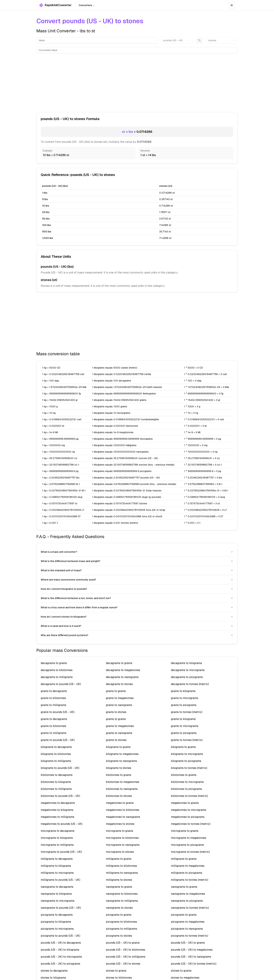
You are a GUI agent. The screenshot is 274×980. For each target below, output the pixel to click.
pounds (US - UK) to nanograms (191, 957)
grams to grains (116, 719)
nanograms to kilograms (56, 894)
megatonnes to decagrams (58, 803)
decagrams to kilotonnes (57, 670)
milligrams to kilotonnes (121, 866)
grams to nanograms (119, 733)
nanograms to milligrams (122, 901)
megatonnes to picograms (188, 817)
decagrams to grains (54, 663)
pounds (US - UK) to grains (123, 943)
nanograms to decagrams (57, 887)
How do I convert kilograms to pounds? (137, 589)
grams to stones (116, 740)
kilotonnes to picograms (186, 789)
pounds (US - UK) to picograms (60, 964)
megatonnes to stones (120, 824)
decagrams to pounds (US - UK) (61, 684)
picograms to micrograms (57, 929)
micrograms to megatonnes (189, 838)
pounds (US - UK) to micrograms (61, 957)
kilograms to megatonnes (122, 754)
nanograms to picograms (187, 901)
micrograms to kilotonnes (122, 838)
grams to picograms (184, 733)
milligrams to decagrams (57, 859)
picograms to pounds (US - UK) (60, 936)
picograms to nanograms (187, 929)
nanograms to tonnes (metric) (190, 908)
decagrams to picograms (187, 677)
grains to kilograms (183, 691)
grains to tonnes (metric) (187, 712)
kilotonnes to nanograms (122, 789)
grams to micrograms (185, 726)
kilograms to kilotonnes (56, 754)
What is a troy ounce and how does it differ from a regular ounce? (137, 607)
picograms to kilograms (56, 922)
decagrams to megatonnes (123, 670)
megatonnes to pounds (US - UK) (62, 824)
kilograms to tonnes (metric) (189, 768)
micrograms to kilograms (57, 838)
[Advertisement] (137, 82)
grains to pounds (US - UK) (58, 712)
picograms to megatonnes (188, 922)
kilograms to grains (118, 747)
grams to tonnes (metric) (187, 740)
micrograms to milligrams (57, 845)
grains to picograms (184, 705)
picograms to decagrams (57, 915)
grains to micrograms (185, 698)
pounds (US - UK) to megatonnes (192, 950)
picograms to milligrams (122, 929)
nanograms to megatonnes (188, 894)
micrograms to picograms (187, 845)
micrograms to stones (120, 852)
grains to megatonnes (120, 698)
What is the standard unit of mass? (137, 570)
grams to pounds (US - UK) (58, 740)
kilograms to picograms (186, 761)
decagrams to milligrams (57, 677)
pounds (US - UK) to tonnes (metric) (194, 964)
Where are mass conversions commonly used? (137, 580)
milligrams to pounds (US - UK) (60, 880)
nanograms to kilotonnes (122, 894)
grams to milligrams (54, 733)
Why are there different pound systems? (137, 635)
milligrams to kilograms (56, 866)
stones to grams (181, 971)
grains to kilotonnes (53, 698)
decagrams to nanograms (122, 677)
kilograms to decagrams (56, 747)
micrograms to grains (120, 831)
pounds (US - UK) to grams (188, 943)
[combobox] (177, 40)
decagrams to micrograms (188, 670)
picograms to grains (119, 915)
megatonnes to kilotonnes (123, 810)
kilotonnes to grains (119, 775)
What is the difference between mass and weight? (137, 561)
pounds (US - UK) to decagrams (61, 943)
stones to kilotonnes (119, 978)
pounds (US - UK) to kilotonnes (126, 950)
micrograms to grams (185, 831)
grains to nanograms (119, 705)
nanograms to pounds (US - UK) (61, 908)
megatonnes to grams (185, 803)
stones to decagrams (54, 971)
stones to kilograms (53, 978)
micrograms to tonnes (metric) (190, 852)
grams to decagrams (54, 719)
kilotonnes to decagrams (57, 775)
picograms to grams (184, 915)
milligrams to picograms (187, 873)
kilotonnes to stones (119, 796)
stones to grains (116, 971)
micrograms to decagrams (58, 831)
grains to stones (116, 712)
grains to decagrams (54, 691)
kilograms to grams (183, 747)
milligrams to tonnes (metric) (190, 880)
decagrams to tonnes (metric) (190, 684)
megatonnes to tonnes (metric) (191, 824)
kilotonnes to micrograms (187, 782)
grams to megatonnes (120, 726)
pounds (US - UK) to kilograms (60, 950)
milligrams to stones (119, 880)
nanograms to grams (184, 887)
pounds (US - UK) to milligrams (126, 957)
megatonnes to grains (120, 803)
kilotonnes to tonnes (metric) (189, 796)
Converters (87, 5)
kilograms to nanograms (121, 761)
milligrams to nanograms (122, 873)
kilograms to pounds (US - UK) (60, 768)
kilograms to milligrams (56, 761)
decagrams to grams (119, 663)
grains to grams (116, 691)
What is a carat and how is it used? (137, 626)
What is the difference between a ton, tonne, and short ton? (137, 598)
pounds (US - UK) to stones (123, 964)
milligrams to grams (184, 859)
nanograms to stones (119, 908)
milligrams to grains (119, 859)
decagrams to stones (119, 684)
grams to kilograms (183, 719)
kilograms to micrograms (187, 754)
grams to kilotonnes (53, 726)
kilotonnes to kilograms (56, 782)
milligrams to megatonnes (188, 866)
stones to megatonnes (185, 978)
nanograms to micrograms (58, 901)
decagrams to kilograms (186, 663)
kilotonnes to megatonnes (123, 782)
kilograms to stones (119, 768)
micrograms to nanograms (123, 845)
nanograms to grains (119, 887)
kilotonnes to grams (184, 775)
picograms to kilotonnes (121, 922)
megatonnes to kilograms (57, 810)
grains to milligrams (53, 705)
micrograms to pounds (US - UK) (61, 852)
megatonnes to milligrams (57, 817)
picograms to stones (119, 936)
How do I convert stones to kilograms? (137, 617)
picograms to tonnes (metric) (190, 936)
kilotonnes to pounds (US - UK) (60, 796)
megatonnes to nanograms (123, 817)
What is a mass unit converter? (137, 552)
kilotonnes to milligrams (56, 789)
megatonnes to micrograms (189, 810)
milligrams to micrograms (57, 873)
